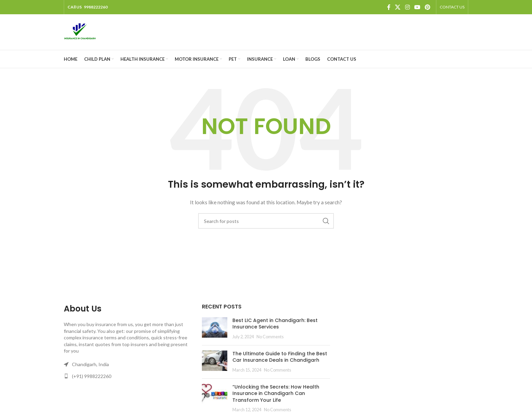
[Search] (266, 221)
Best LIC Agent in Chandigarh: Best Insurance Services (275, 324)
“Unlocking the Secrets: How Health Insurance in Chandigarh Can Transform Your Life (276, 393)
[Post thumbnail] (215, 329)
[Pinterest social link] (428, 7)
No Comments (270, 337)
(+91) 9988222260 (92, 376)
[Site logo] (80, 31)
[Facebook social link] (389, 7)
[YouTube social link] (417, 7)
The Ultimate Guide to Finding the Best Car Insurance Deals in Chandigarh (280, 357)
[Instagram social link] (407, 7)
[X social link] (398, 7)
